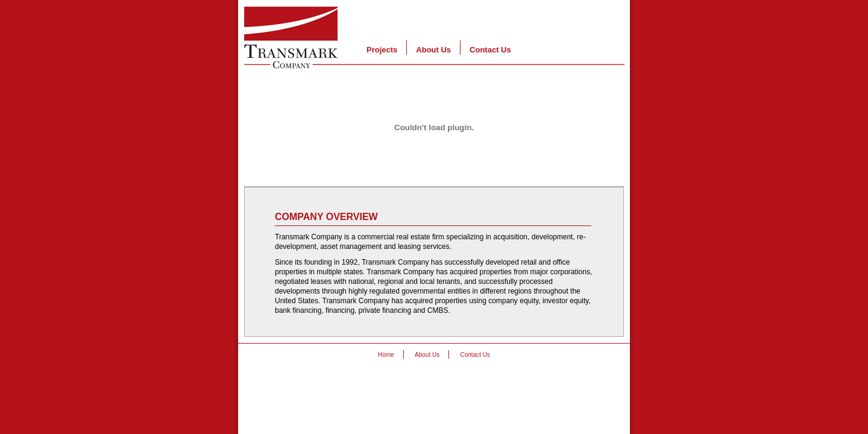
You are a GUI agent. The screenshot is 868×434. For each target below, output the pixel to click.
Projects (382, 50)
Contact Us (490, 50)
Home (386, 355)
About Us (433, 50)
